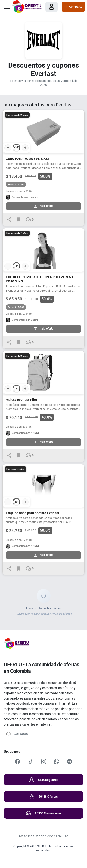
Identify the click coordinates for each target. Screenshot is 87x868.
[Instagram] (44, 762)
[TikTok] (31, 762)
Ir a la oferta (43, 206)
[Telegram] (70, 762)
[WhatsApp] (57, 762)
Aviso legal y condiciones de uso (43, 836)
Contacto (17, 734)
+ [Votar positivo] (25, 148)
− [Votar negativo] (8, 148)
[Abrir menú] (7, 7)
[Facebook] (18, 762)
